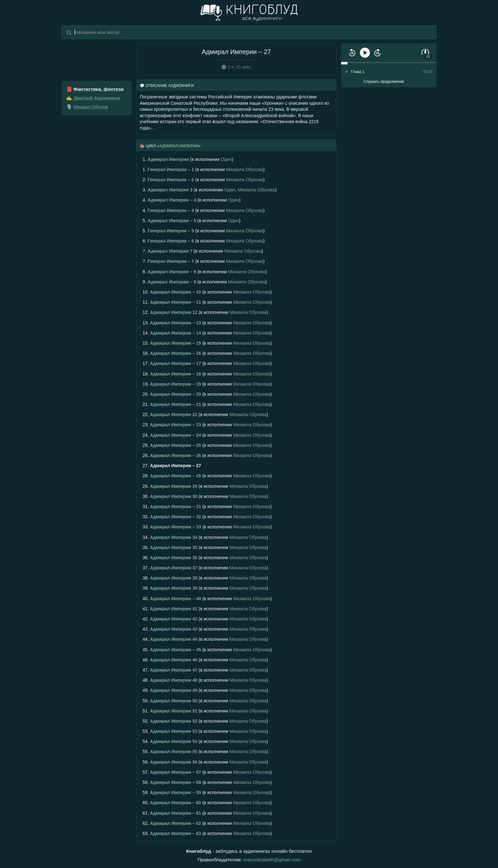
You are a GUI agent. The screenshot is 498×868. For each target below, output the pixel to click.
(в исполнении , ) (209, 190)
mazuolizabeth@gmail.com (272, 860)
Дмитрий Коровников (97, 98)
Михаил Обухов (91, 107)
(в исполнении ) (188, 159)
